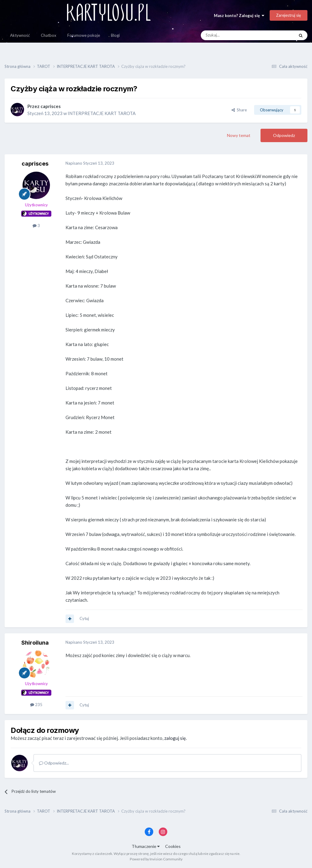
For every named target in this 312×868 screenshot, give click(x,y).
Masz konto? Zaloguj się (239, 16)
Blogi (115, 35)
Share (239, 110)
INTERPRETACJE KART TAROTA (102, 113)
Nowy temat (239, 135)
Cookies (173, 846)
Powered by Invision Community (156, 859)
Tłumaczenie (146, 846)
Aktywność (20, 35)
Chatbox (49, 35)
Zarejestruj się (289, 15)
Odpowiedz (284, 135)
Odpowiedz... (54, 763)
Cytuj (84, 618)
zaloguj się (175, 738)
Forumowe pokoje (84, 35)
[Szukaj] (233, 35)
